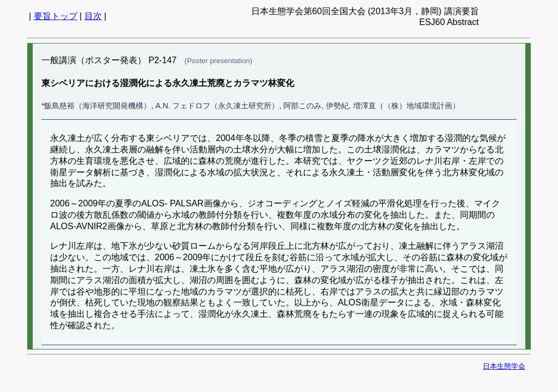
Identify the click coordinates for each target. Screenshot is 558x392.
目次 (93, 16)
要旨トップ (56, 16)
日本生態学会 (504, 366)
